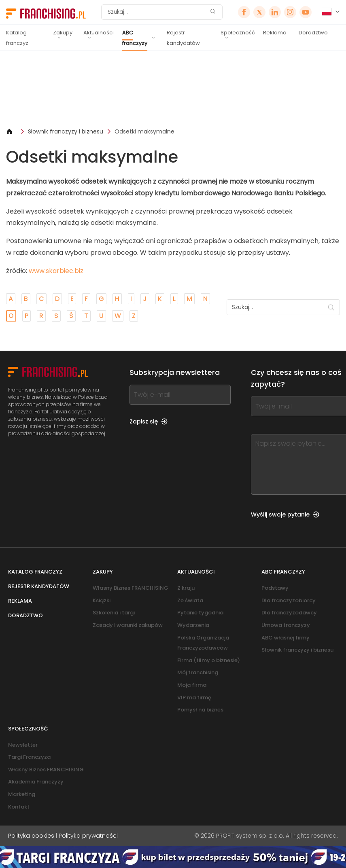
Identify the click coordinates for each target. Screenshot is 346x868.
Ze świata (190, 600)
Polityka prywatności (88, 836)
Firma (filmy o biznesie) (209, 660)
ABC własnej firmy (286, 638)
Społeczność (238, 33)
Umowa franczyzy (286, 625)
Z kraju (186, 588)
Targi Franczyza (29, 757)
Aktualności (99, 33)
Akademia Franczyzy (36, 782)
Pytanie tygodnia (200, 613)
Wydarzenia (193, 625)
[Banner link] (173, 89)
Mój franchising (198, 672)
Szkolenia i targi (114, 613)
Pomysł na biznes (200, 710)
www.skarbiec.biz (56, 271)
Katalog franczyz (17, 38)
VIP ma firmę (194, 698)
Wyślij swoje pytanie (285, 514)
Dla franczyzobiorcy (289, 600)
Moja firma (192, 685)
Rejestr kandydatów (183, 38)
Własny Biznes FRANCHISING (131, 588)
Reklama (275, 33)
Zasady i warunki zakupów (128, 625)
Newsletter (23, 745)
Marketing (22, 794)
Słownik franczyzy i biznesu (66, 131)
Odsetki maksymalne (144, 131)
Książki (102, 600)
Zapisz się (149, 421)
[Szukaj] (157, 12)
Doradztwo (313, 33)
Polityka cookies (31, 836)
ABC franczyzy (135, 38)
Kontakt (19, 807)
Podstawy (275, 588)
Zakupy (63, 33)
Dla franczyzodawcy (289, 613)
